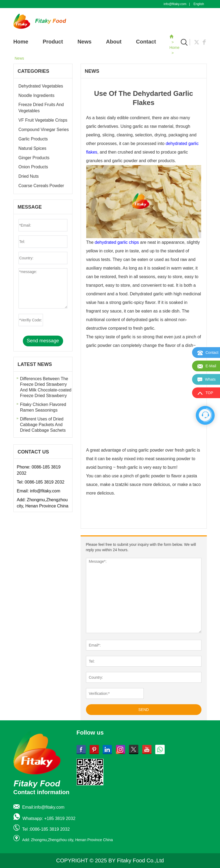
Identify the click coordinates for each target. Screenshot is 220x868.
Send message (43, 341)
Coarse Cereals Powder (41, 186)
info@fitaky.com (175, 4)
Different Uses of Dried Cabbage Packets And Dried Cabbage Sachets (43, 425)
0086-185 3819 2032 (45, 482)
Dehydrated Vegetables (41, 86)
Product (53, 42)
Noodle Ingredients (37, 95)
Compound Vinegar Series (44, 130)
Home (21, 42)
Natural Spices (33, 148)
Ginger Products (34, 158)
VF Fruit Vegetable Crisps (43, 120)
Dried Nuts (29, 176)
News (84, 42)
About (114, 42)
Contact (146, 42)
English (199, 4)
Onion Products (33, 167)
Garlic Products (33, 139)
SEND (144, 710)
